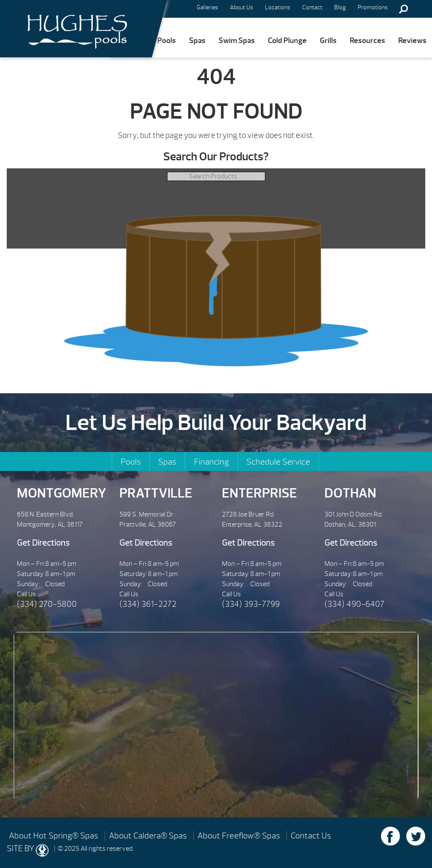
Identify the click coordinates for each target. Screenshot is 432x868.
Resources (367, 41)
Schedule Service (278, 462)
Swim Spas (237, 41)
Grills (328, 41)
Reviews (412, 41)
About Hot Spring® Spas (54, 836)
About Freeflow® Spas (239, 836)
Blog (340, 7)
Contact (312, 7)
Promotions (373, 7)
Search (403, 9)
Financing (212, 462)
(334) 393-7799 (251, 604)
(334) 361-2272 (148, 604)
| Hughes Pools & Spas (74, 29)
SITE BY (28, 850)
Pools (167, 41)
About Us (242, 7)
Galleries (207, 7)
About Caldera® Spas (148, 836)
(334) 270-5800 (47, 604)
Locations (278, 7)
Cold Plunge (287, 41)
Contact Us (311, 836)
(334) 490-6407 (354, 604)
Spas (197, 41)
